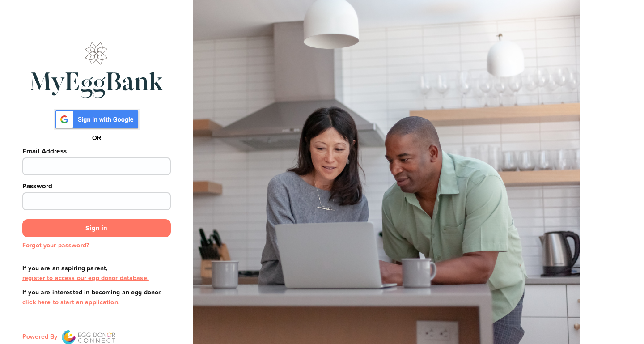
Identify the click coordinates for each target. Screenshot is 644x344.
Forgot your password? (56, 245)
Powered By (69, 336)
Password (37, 186)
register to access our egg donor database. (86, 278)
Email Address (44, 151)
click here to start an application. (71, 302)
